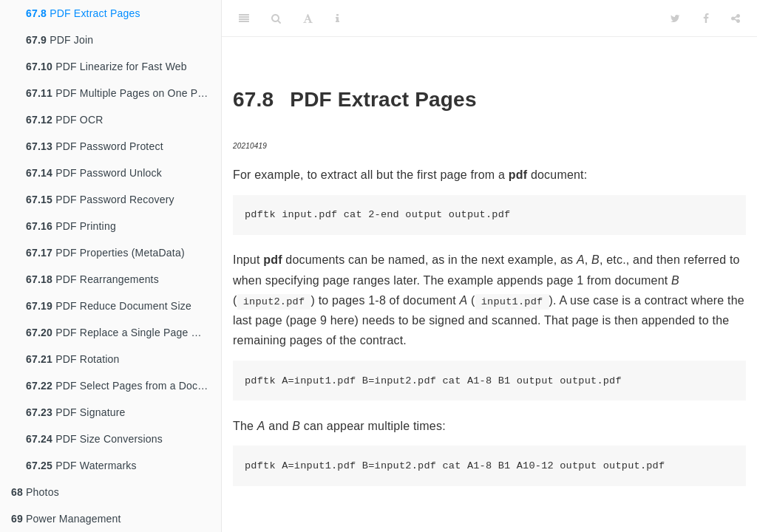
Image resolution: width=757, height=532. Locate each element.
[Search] (276, 18)
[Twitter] (675, 18)
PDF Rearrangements (92, 279)
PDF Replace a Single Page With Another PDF (123, 332)
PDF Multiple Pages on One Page (120, 93)
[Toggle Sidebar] (244, 18)
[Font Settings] (308, 18)
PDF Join (60, 40)
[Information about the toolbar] (337, 18)
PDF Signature (76, 412)
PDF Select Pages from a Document (123, 386)
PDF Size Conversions (94, 439)
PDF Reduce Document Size (109, 306)
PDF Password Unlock (94, 173)
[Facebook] (706, 18)
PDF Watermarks (81, 465)
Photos (35, 492)
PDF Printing (71, 226)
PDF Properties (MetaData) (105, 253)
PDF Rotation (73, 359)
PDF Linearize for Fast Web (106, 66)
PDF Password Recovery (100, 199)
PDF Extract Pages (83, 13)
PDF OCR (65, 120)
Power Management (66, 519)
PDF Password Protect (95, 146)
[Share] (736, 18)
